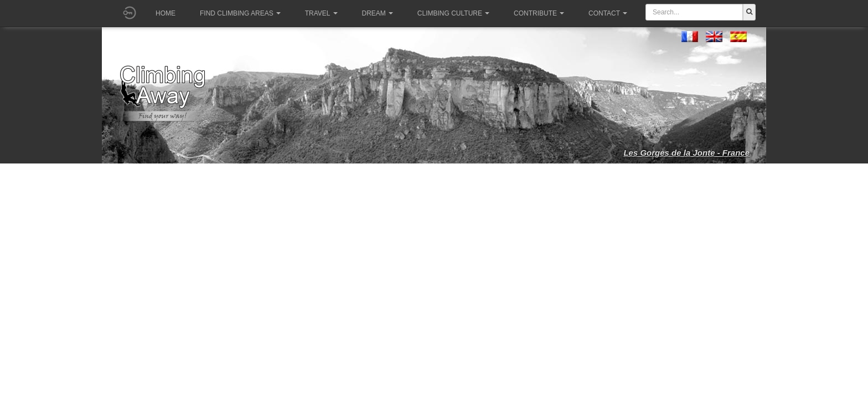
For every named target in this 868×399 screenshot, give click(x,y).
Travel (321, 13)
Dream (378, 13)
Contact (608, 13)
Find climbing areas (240, 13)
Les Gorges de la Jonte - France (686, 153)
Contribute (539, 13)
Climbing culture (453, 13)
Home (166, 13)
